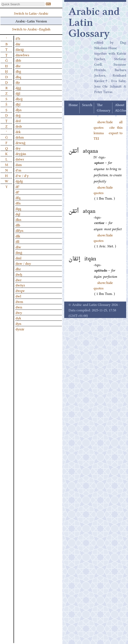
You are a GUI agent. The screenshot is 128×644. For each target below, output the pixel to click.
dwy (19, 312)
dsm (19, 164)
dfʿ (18, 192)
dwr (19, 280)
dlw (18, 247)
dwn (19, 307)
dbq (18, 77)
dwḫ (19, 274)
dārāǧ (20, 49)
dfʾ (18, 186)
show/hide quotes (103, 190)
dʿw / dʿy (22, 175)
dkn (18, 219)
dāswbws (22, 55)
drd (18, 120)
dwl (18, 296)
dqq (18, 208)
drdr (19, 126)
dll (17, 241)
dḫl (18, 104)
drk (18, 131)
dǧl (18, 93)
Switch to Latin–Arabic (31, 13)
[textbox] (23, 4)
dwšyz (20, 285)
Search (87, 105)
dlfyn (19, 230)
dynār (20, 329)
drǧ (18, 115)
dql (18, 214)
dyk (18, 318)
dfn (18, 203)
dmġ (19, 252)
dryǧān (21, 153)
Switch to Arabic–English (31, 29)
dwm (19, 301)
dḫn (19, 110)
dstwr (20, 159)
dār (18, 44)
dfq (18, 197)
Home (73, 105)
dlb (18, 225)
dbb (18, 60)
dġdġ (19, 181)
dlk (18, 236)
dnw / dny (23, 263)
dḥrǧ (19, 99)
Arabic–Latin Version (31, 21)
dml (18, 258)
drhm (20, 137)
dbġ (18, 71)
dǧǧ (18, 88)
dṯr (18, 82)
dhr (18, 269)
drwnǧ (21, 142)
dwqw (20, 290)
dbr (18, 66)
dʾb (18, 38)
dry (18, 148)
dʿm (18, 170)
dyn (18, 323)
